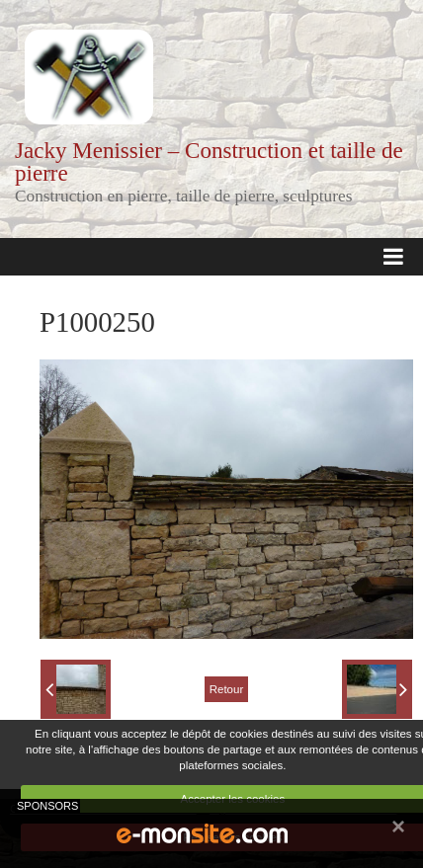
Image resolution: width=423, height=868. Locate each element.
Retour (227, 689)
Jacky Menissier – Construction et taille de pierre (209, 161)
